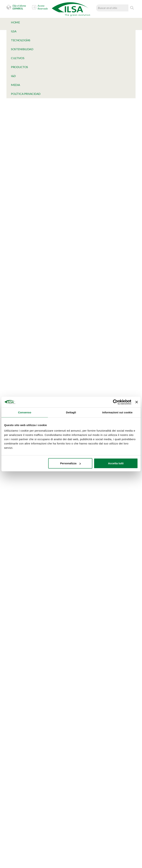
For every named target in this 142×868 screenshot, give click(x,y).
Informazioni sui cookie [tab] (117, 412)
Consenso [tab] (25, 412)
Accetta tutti (116, 463)
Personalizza (71, 463)
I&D (13, 76)
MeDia (16, 85)
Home (15, 22)
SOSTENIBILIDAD (22, 49)
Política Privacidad (26, 94)
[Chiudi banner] (137, 402)
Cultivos (18, 58)
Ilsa (14, 31)
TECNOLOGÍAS (21, 40)
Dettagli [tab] (71, 412)
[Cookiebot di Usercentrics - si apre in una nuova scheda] (116, 402)
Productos (19, 67)
